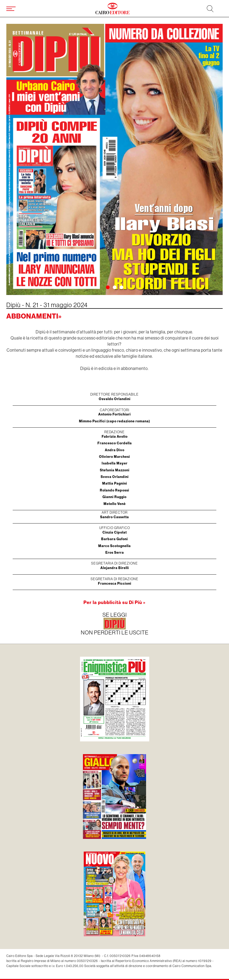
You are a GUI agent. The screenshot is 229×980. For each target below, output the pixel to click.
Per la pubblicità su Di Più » (114, 602)
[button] (108, 287)
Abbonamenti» (34, 316)
